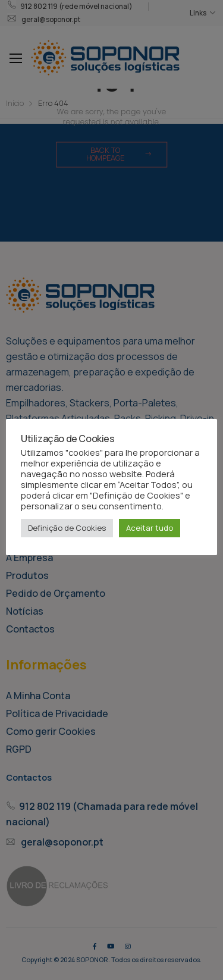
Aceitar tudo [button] (150, 528)
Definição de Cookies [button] (67, 528)
